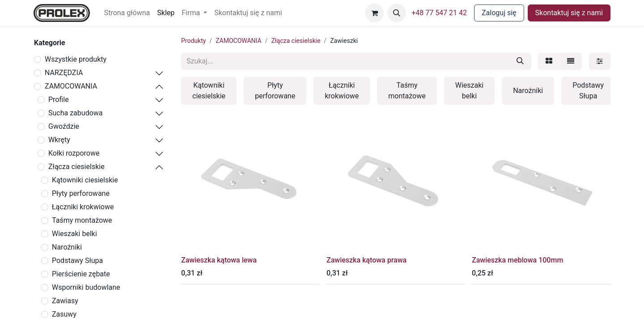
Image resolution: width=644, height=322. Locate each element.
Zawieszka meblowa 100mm (517, 260)
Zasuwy (64, 314)
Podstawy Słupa (77, 261)
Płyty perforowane (81, 193)
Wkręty (59, 140)
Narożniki (67, 247)
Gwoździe (64, 126)
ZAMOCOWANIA (71, 86)
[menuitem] (127, 13)
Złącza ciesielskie (76, 167)
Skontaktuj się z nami (569, 13)
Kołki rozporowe (74, 153)
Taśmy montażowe (82, 220)
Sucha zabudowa (76, 113)
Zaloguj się (499, 13)
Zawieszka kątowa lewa (219, 260)
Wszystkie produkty (76, 59)
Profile (59, 100)
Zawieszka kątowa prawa (366, 260)
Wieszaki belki (74, 234)
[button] (397, 13)
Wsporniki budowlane (86, 287)
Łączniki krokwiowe (83, 207)
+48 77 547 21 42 (439, 13)
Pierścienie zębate (81, 274)
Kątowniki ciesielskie (85, 180)
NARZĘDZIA (64, 73)
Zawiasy (65, 301)
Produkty (193, 41)
